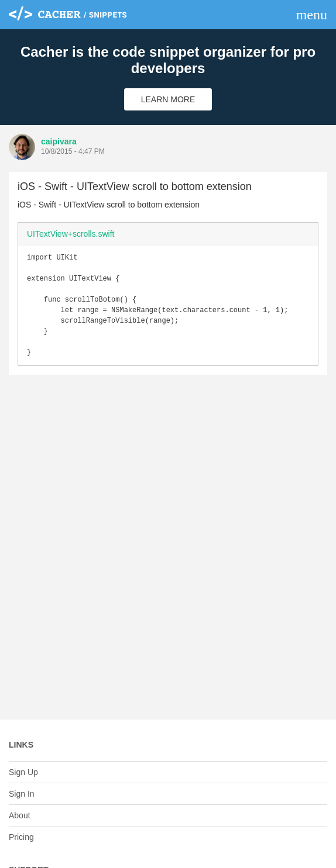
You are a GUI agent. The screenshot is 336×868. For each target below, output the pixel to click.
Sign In (22, 794)
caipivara (59, 141)
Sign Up (23, 772)
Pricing (21, 837)
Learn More (168, 99)
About (20, 815)
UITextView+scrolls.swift (71, 234)
